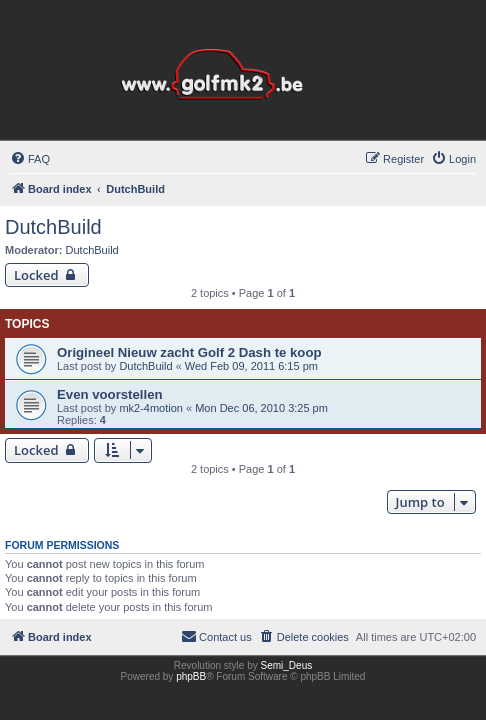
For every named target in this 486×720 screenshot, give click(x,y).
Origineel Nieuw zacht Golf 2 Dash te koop (189, 352)
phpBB (191, 676)
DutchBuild (53, 227)
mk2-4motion (151, 408)
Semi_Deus (287, 665)
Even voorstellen (110, 394)
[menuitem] (30, 159)
